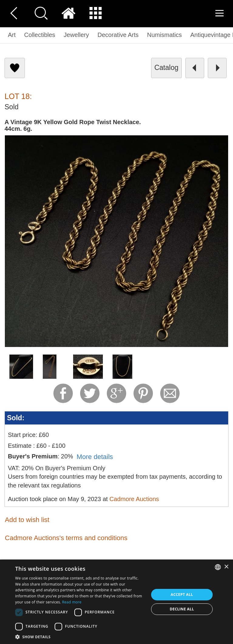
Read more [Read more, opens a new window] (72, 602)
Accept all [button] (182, 594)
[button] (80, 637)
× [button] (226, 567)
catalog (166, 68)
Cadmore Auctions (134, 499)
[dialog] (116, 602)
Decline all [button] (182, 609)
